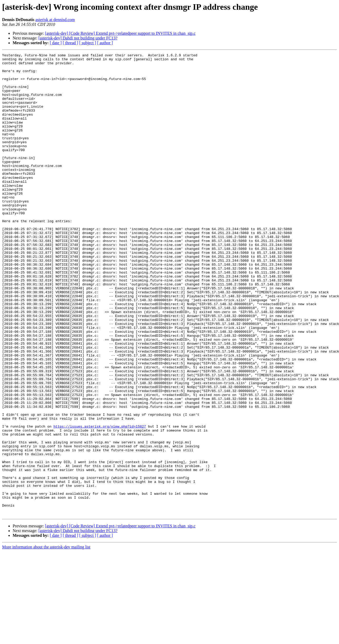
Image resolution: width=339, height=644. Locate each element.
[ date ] (56, 43)
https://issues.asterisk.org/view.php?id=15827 (100, 501)
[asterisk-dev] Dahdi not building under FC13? (78, 38)
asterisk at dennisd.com (55, 20)
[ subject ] (88, 43)
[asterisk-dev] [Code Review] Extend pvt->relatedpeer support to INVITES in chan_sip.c (120, 33)
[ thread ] (70, 43)
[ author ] (105, 43)
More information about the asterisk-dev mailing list (46, 639)
